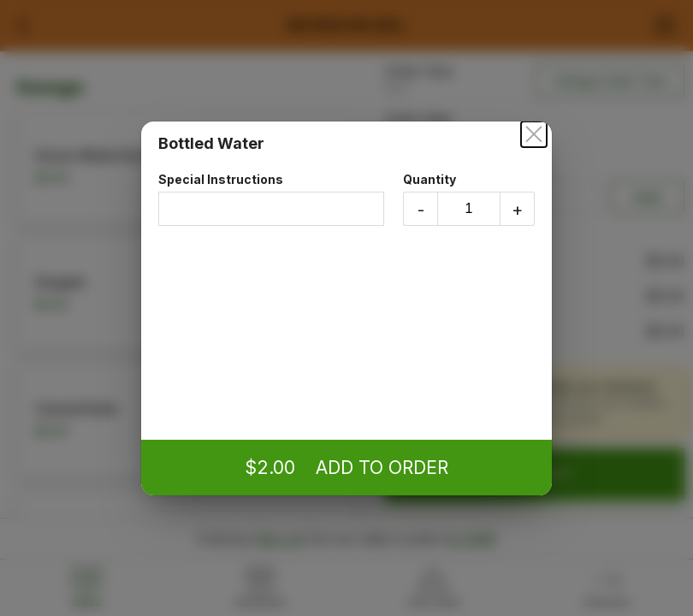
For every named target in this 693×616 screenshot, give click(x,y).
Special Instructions (271, 199)
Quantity (469, 199)
